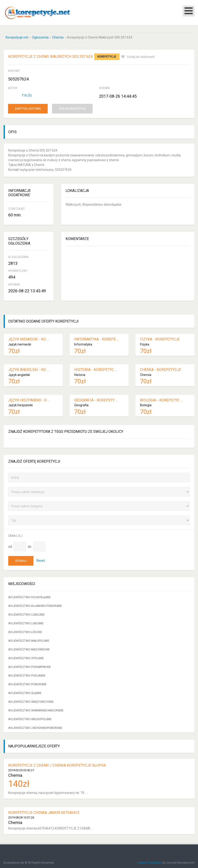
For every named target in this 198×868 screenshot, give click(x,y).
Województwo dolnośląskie (29, 595)
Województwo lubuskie (26, 621)
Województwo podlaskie (27, 674)
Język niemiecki (20, 342)
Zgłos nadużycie (72, 106)
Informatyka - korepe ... (96, 337)
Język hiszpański (21, 403)
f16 (27, 93)
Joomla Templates (149, 861)
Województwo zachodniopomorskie (35, 726)
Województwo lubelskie (26, 613)
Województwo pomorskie (27, 682)
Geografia (81, 403)
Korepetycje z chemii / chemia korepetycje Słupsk (57, 763)
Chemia (146, 373)
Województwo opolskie (26, 656)
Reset (41, 558)
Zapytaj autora (28, 106)
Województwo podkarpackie (30, 665)
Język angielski (19, 373)
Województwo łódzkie (25, 630)
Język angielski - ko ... (29, 368)
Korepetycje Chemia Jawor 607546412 (44, 810)
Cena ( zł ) (15, 534)
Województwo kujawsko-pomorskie (35, 604)
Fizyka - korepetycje (160, 337)
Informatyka (83, 342)
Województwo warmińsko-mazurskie (36, 708)
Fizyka (145, 342)
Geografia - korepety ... (96, 398)
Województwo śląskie (25, 691)
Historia (80, 373)
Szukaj (21, 559)
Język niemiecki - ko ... (29, 337)
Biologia (146, 403)
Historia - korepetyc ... (96, 368)
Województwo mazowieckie (29, 647)
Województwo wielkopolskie (30, 717)
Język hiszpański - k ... (29, 398)
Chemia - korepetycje (161, 368)
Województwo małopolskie (29, 639)
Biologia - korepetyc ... (161, 398)
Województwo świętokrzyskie (31, 700)
